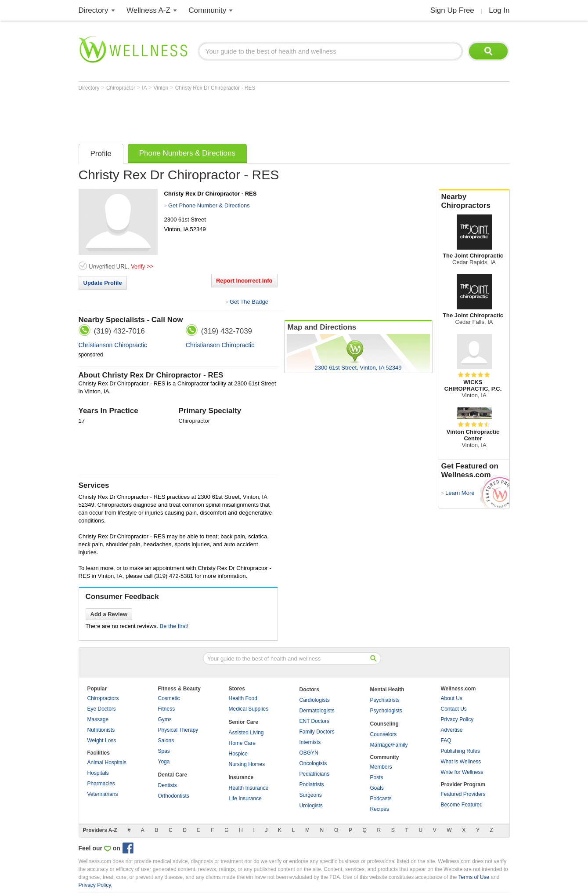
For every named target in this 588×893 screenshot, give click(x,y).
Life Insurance (245, 799)
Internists (310, 742)
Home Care (242, 743)
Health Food (243, 698)
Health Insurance (249, 788)
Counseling (384, 724)
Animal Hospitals (107, 762)
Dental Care (173, 775)
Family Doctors (317, 732)
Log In (499, 10)
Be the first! (174, 626)
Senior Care (243, 722)
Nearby (474, 201)
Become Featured (462, 805)
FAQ (446, 741)
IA (145, 88)
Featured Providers (463, 794)
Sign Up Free (452, 10)
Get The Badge (249, 302)
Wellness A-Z (148, 10)
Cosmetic (169, 698)
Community (207, 10)
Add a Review (109, 614)
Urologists (311, 806)
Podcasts (381, 799)
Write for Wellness (462, 772)
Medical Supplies (249, 709)
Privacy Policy (457, 719)
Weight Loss (102, 741)
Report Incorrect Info (244, 281)
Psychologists (386, 711)
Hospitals (98, 773)
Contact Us (454, 709)
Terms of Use (474, 877)
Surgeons (311, 795)
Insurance (241, 777)
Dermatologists (317, 711)
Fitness (167, 709)
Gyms (165, 719)
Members (381, 767)
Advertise (452, 730)
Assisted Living (246, 733)
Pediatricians (315, 774)
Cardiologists (315, 700)
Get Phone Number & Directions (209, 205)
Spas (164, 751)
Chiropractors (103, 698)
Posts (377, 777)
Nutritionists (101, 730)
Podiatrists (312, 784)
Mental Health (387, 690)
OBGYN (309, 753)
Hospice (238, 754)
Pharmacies (101, 784)
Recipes (380, 809)
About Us (452, 698)
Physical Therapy (178, 730)
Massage (98, 719)
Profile (101, 154)
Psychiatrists (385, 700)
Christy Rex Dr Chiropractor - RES (215, 88)
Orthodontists (174, 796)
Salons (166, 741)
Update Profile (103, 283)
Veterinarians (103, 794)
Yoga (164, 762)
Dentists (168, 785)
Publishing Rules (460, 751)
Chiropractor (121, 88)
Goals (377, 788)
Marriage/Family (389, 745)
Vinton (161, 88)
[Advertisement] (238, 115)
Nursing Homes (247, 764)
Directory (94, 10)
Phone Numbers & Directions (187, 153)
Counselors (384, 734)
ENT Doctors (314, 721)
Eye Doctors (102, 709)
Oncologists (313, 763)
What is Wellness (461, 762)
